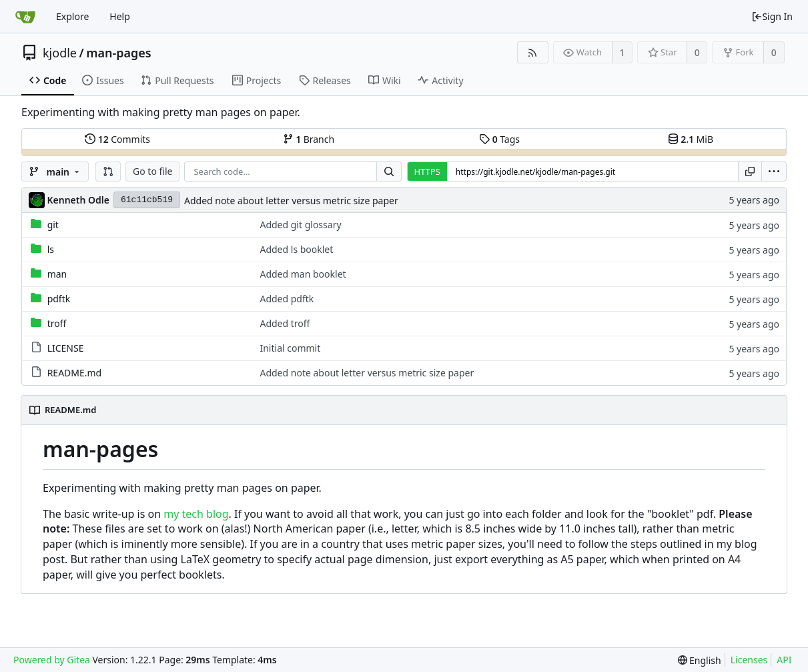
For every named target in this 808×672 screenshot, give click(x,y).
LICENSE (66, 348)
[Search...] (389, 172)
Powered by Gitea (52, 660)
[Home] (25, 17)
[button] (108, 172)
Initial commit (290, 348)
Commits (117, 139)
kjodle (60, 53)
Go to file (152, 171)
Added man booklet (303, 274)
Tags (499, 139)
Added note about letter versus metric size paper (291, 201)
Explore (72, 16)
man (57, 274)
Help (120, 16)
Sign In (772, 16)
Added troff (285, 323)
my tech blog (196, 514)
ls (51, 249)
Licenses (749, 660)
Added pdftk (287, 299)
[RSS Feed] (533, 52)
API (784, 660)
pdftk (59, 299)
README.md (75, 373)
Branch (309, 139)
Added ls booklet (296, 249)
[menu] (774, 172)
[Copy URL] (750, 172)
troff (57, 323)
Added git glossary (300, 225)
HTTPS (427, 172)
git (53, 225)
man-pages (119, 53)
